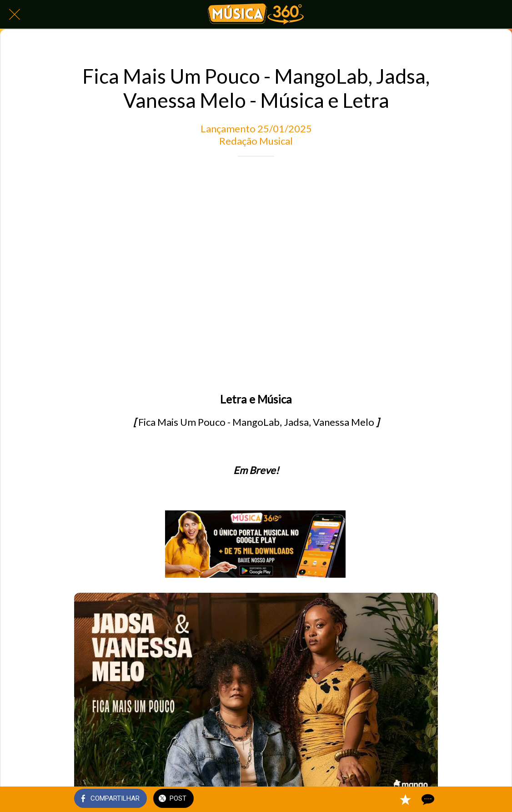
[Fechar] (15, 15)
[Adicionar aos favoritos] (405, 799)
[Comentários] (427, 799)
